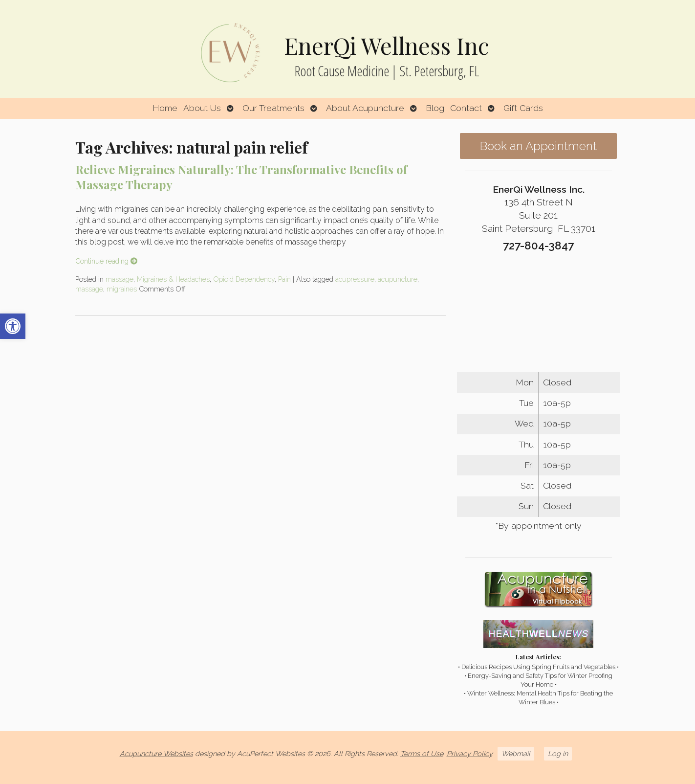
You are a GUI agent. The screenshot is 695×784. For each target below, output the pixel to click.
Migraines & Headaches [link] (173, 279)
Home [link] (165, 108)
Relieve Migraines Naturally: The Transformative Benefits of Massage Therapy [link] (241, 177)
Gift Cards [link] (523, 108)
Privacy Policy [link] (469, 753)
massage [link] (119, 279)
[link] (13, 326)
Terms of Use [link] (422, 753)
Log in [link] (558, 753)
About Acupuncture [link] (365, 108)
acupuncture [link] (398, 279)
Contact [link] (466, 108)
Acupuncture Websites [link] (156, 753)
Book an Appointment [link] (538, 146)
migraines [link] (122, 289)
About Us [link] (202, 108)
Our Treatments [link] (273, 108)
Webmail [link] (516, 753)
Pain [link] (284, 279)
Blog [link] (435, 108)
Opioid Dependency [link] (244, 279)
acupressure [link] (355, 279)
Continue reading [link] (106, 261)
